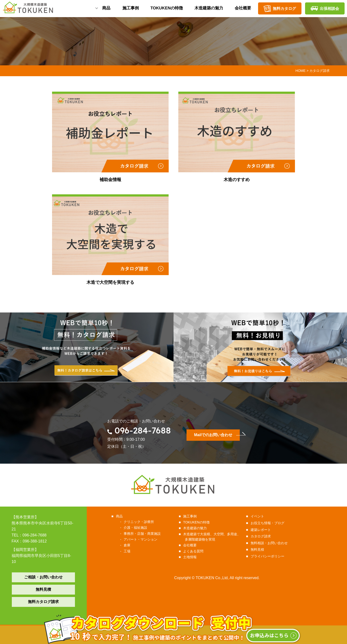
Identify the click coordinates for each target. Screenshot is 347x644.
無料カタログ (280, 8)
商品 (106, 10)
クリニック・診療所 (140, 522)
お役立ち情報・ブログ (268, 523)
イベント (258, 516)
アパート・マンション (142, 539)
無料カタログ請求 (43, 602)
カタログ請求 (261, 536)
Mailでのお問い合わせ (213, 435)
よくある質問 (194, 551)
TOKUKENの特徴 (167, 10)
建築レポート (261, 530)
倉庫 (128, 545)
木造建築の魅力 (209, 10)
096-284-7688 (143, 430)
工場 (128, 551)
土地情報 (191, 557)
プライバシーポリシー (268, 556)
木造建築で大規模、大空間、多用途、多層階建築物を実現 (213, 537)
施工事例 (131, 10)
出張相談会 (325, 8)
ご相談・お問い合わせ (43, 577)
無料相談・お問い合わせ (270, 543)
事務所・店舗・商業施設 (143, 534)
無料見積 (43, 589)
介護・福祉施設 (137, 528)
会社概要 (243, 10)
